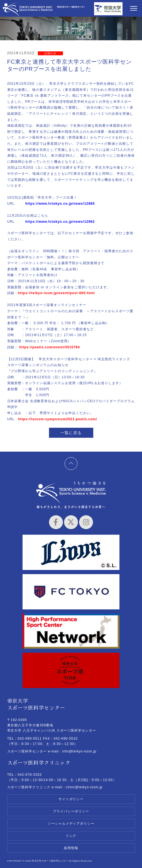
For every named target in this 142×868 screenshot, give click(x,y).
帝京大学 (108, 9)
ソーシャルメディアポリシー (71, 824)
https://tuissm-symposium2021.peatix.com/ (58, 419)
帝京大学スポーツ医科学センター (28, 9)
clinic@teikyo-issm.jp (84, 787)
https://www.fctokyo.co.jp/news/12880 (60, 204)
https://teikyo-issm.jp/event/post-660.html (56, 293)
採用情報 (71, 848)
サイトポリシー (71, 799)
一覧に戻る (71, 433)
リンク (71, 836)
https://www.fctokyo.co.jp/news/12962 (60, 222)
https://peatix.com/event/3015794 (50, 347)
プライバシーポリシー (71, 811)
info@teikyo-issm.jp (79, 751)
